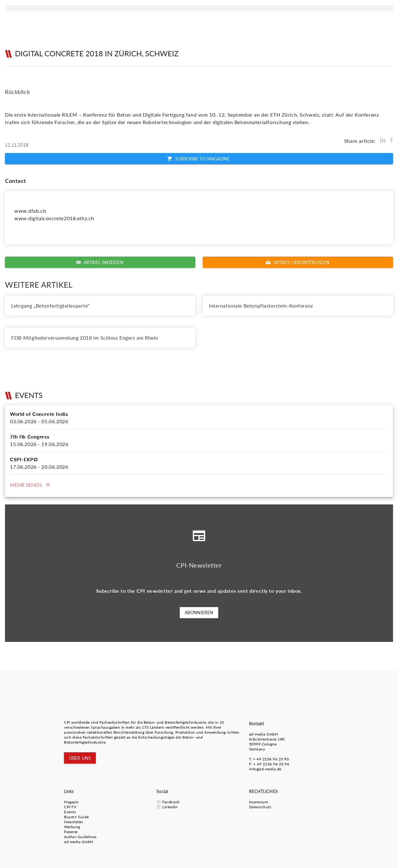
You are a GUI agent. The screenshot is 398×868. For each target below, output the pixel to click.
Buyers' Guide (76, 817)
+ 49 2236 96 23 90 (271, 759)
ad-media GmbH (264, 734)
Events (70, 812)
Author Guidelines (80, 837)
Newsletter (74, 822)
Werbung (72, 827)
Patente (71, 832)
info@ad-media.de (265, 769)
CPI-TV (70, 807)
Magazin (72, 802)
